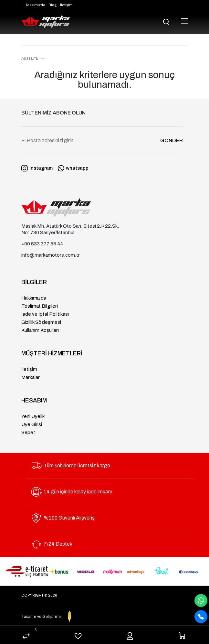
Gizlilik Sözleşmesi (41, 322)
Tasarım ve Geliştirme (56, 617)
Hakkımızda (35, 5)
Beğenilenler (78, 636)
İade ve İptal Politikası (45, 314)
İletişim (66, 5)
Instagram (37, 168)
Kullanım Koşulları (40, 330)
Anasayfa (30, 58)
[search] (166, 22)
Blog (53, 5)
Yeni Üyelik (33, 416)
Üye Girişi (32, 424)
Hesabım (130, 636)
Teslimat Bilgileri (40, 306)
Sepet (182, 636)
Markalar (31, 377)
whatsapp (73, 168)
